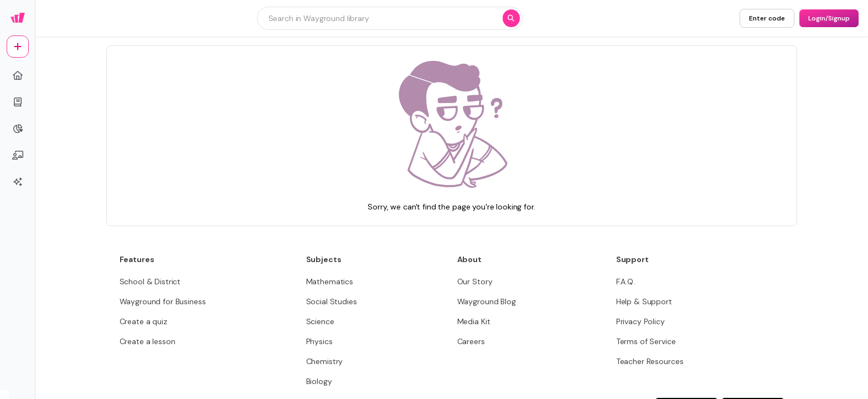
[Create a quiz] (143, 321)
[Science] (320, 321)
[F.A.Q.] (626, 282)
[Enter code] (767, 18)
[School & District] (150, 282)
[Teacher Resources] (650, 361)
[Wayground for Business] (163, 301)
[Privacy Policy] (640, 321)
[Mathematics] (330, 282)
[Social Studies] (332, 301)
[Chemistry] (325, 361)
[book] (18, 102)
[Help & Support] (644, 301)
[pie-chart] (18, 129)
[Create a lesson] (148, 341)
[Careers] (471, 341)
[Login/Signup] (829, 18)
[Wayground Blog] (487, 301)
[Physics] (319, 341)
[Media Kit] (474, 321)
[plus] (18, 47)
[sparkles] (18, 182)
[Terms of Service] (646, 341)
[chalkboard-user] (18, 155)
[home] (18, 75)
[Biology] (319, 381)
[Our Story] (475, 282)
